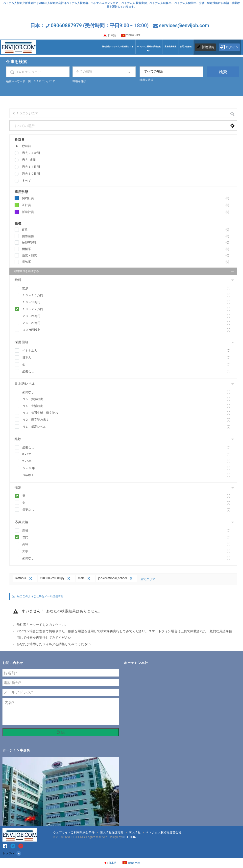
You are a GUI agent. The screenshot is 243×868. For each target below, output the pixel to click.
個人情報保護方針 (112, 832)
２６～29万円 (128, 323)
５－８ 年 (128, 468)
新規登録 (208, 47)
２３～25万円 (128, 316)
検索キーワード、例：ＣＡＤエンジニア (31, 81)
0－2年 (128, 455)
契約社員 (127, 198)
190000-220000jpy (56, 578)
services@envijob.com (184, 25)
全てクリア (148, 579)
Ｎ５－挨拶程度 (128, 399)
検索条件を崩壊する (125, 272)
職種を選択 (79, 81)
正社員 (127, 205)
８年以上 (128, 475)
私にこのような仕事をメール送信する (40, 596)
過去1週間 (29, 160)
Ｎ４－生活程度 (128, 406)
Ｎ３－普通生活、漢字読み (128, 413)
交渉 (128, 288)
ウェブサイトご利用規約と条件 (74, 832)
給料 (18, 280)
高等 (128, 544)
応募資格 (22, 522)
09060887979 (66, 25)
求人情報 (135, 832)
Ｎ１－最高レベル (128, 427)
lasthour (24, 578)
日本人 (128, 358)
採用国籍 (22, 342)
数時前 (26, 146)
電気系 (127, 262)
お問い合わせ (186, 47)
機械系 (127, 249)
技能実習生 (127, 243)
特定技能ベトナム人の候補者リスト (118, 47)
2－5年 (128, 461)
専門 (128, 538)
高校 (128, 531)
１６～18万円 (128, 302)
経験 (18, 439)
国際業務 (127, 236)
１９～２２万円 (128, 309)
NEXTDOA (129, 837)
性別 (18, 487)
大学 (128, 551)
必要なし (128, 371)
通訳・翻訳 (127, 256)
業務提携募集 (170, 47)
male (85, 578)
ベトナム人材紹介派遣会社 (149, 47)
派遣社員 (127, 212)
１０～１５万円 (128, 295)
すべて (26, 181)
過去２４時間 (31, 153)
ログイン (229, 47)
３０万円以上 (128, 330)
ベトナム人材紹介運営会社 (164, 832)
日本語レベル (25, 384)
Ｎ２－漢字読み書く (128, 420)
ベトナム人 (128, 351)
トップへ (12, 853)
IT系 (127, 230)
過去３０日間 (31, 174)
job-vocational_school (116, 578)
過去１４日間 (31, 167)
